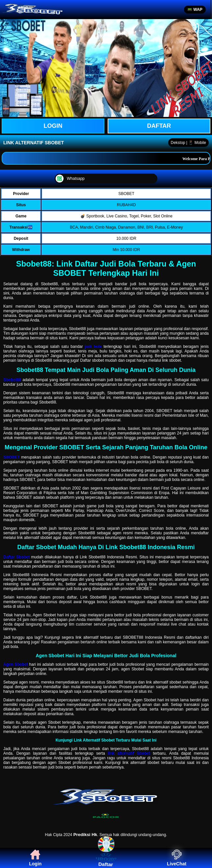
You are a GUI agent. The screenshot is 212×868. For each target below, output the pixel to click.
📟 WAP (195, 10)
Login (35, 858)
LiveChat (177, 858)
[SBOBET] (106, 807)
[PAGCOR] (106, 816)
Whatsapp (70, 179)
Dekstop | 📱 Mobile (189, 143)
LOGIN (53, 126)
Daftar (159, 126)
